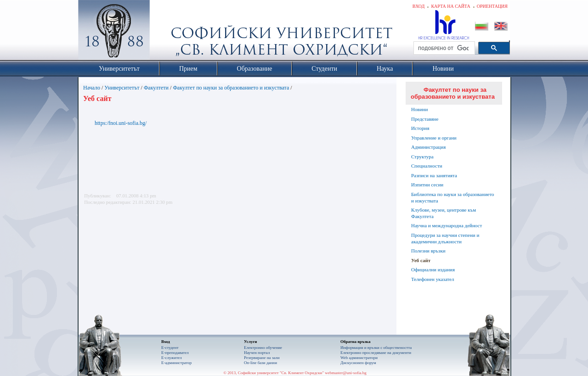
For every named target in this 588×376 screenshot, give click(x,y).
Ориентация (492, 6)
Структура (422, 157)
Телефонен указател (433, 279)
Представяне (425, 119)
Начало (92, 88)
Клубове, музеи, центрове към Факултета (444, 213)
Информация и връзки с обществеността (376, 348)
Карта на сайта (450, 6)
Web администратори (359, 358)
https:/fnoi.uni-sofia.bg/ (121, 123)
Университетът (122, 88)
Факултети (156, 88)
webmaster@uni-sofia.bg (346, 373)
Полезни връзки (428, 251)
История (420, 128)
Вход (419, 6)
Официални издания (433, 269)
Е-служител (172, 358)
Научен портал (257, 353)
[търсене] (443, 48)
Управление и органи (434, 138)
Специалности (427, 166)
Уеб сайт (421, 260)
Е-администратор (176, 363)
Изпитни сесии (427, 185)
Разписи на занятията (434, 175)
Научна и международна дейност (447, 225)
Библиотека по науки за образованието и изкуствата (453, 197)
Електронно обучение (263, 348)
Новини (419, 109)
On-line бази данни (260, 363)
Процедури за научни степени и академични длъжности (445, 238)
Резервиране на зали (262, 358)
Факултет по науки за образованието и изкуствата (231, 88)
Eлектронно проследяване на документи (376, 353)
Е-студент (170, 348)
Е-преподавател (175, 353)
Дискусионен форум (358, 363)
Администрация (428, 147)
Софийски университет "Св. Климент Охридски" (166, 32)
